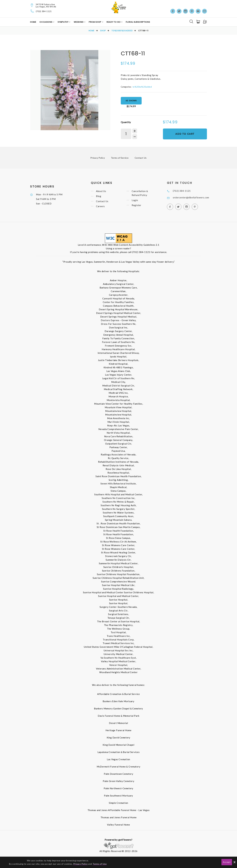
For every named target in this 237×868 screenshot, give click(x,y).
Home (33, 22)
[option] (70, 90)
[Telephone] (32, 11)
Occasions (46, 22)
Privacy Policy (98, 158)
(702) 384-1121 (44, 11)
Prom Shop (95, 22)
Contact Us (141, 158)
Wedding (79, 22)
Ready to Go (114, 22)
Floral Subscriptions (138, 22)
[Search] (191, 21)
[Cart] (198, 22)
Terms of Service (120, 158)
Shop (103, 31)
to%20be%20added (122, 31)
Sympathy (63, 22)
